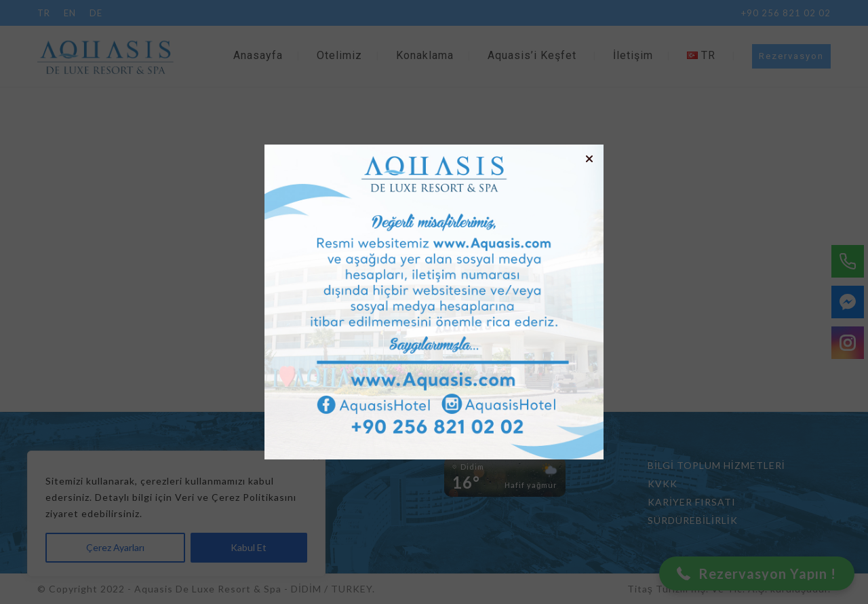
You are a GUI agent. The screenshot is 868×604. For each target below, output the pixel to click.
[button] (589, 159)
